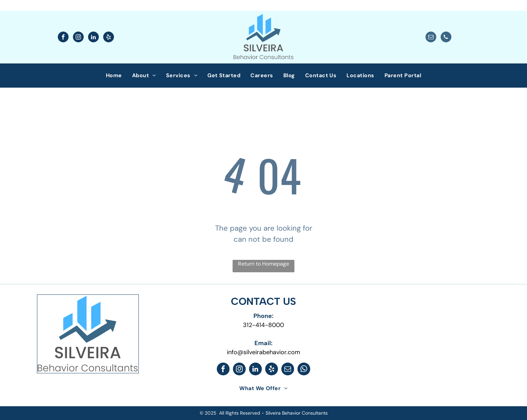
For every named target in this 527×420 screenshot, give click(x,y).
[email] (431, 38)
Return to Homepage (263, 264)
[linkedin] (93, 38)
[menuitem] (114, 76)
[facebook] (63, 38)
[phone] (446, 38)
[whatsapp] (304, 370)
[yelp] (109, 38)
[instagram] (78, 38)
